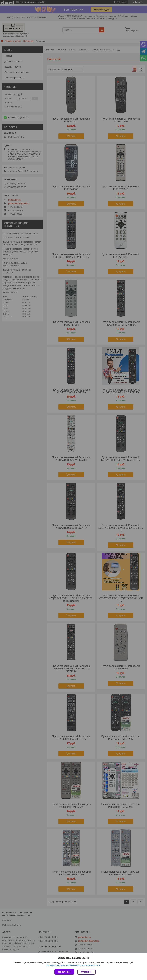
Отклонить (86, 972)
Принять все (64, 972)
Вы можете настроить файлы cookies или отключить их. (72, 965)
